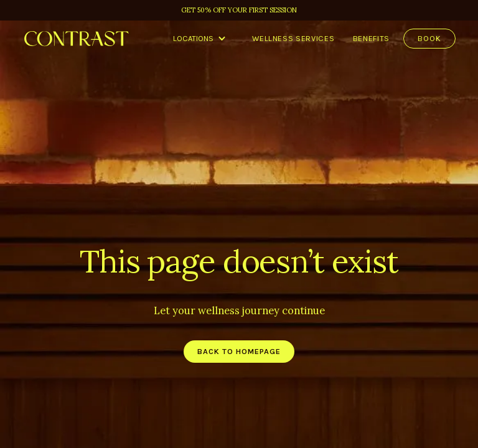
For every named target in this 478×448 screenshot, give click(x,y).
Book (429, 38)
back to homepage (239, 351)
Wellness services (293, 38)
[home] (77, 39)
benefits (371, 38)
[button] (199, 39)
